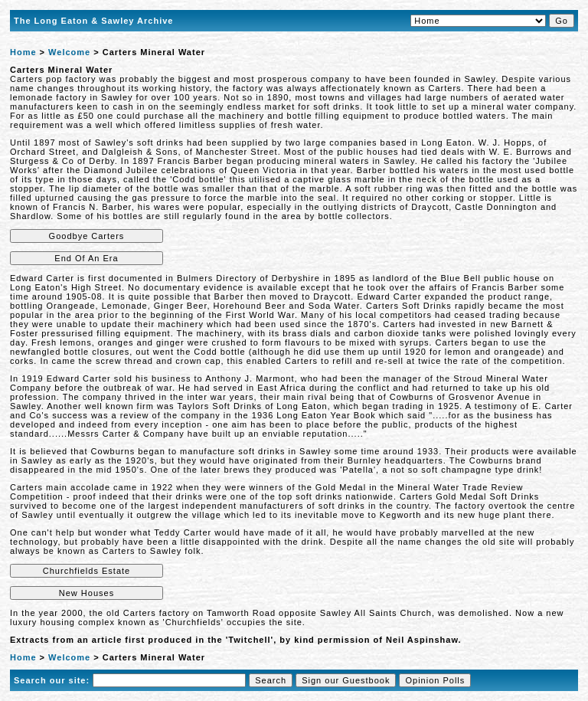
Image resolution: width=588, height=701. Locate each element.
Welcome (69, 52)
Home (23, 52)
